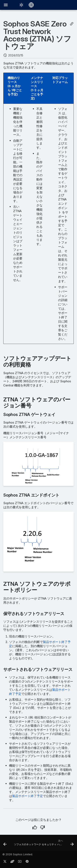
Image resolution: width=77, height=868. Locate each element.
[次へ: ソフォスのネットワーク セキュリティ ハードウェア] (43, 844)
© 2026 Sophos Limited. (18, 854)
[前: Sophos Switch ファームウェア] (5, 844)
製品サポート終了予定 (28, 796)
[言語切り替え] (31, 5)
